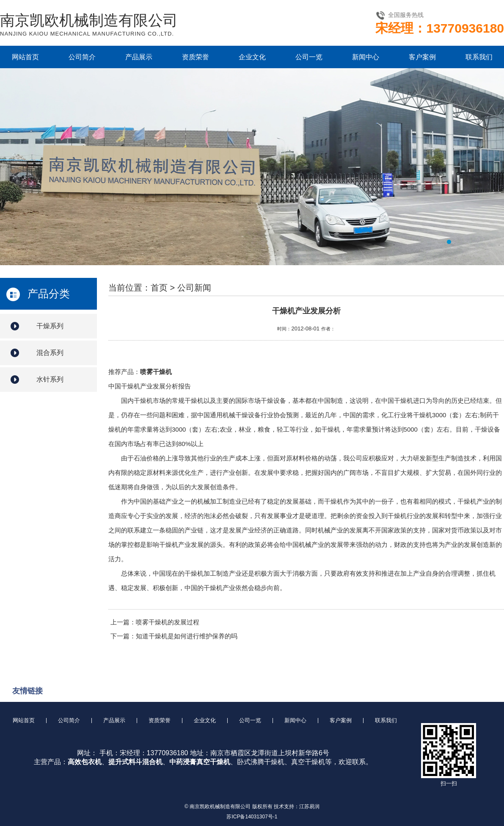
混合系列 (50, 353)
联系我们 (479, 57)
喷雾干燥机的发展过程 (168, 622)
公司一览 (309, 57)
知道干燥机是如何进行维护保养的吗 (187, 636)
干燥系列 (50, 326)
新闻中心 (366, 57)
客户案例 (422, 57)
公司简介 (82, 57)
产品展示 (139, 57)
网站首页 (25, 57)
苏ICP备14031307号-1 (252, 817)
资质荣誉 (196, 57)
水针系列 (50, 379)
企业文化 (252, 57)
